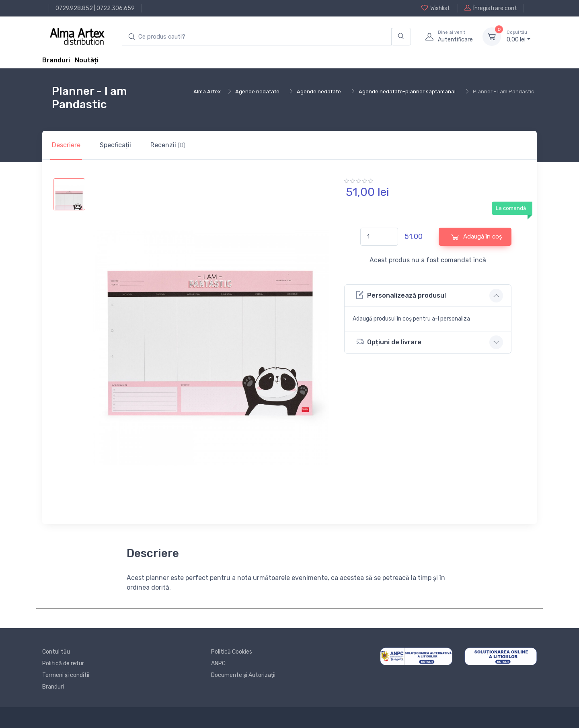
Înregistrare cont (491, 8)
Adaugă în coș (477, 237)
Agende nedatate (257, 92)
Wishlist (436, 8)
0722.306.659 (116, 8)
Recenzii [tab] (168, 145)
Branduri (56, 60)
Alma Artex (207, 92)
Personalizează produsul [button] (401, 295)
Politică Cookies (232, 652)
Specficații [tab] (115, 145)
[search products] (257, 37)
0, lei (518, 36)
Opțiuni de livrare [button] (389, 342)
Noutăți (87, 60)
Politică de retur (63, 663)
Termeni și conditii (66, 675)
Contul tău (56, 652)
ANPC (218, 663)
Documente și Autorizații (243, 675)
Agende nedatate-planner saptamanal (407, 92)
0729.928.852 (74, 8)
